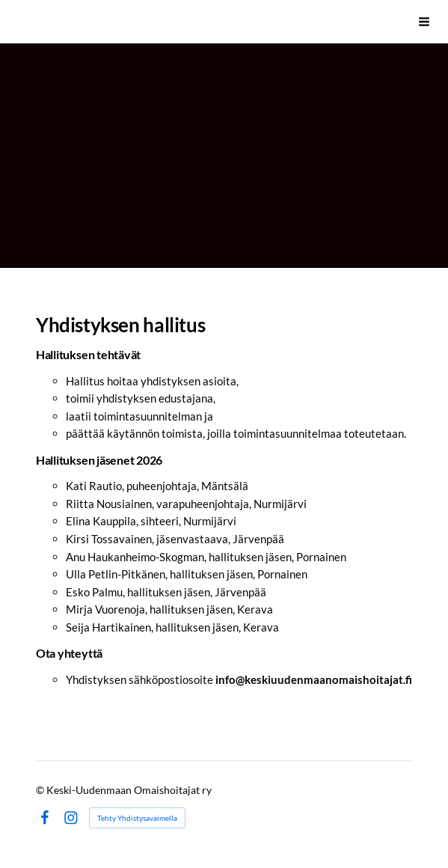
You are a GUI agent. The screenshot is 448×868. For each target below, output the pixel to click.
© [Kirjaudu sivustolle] (41, 790)
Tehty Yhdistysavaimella (137, 818)
